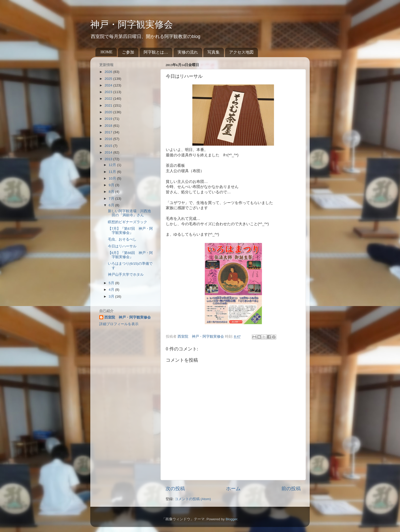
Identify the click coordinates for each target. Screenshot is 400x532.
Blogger (231, 519)
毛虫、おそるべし (122, 239)
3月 (112, 296)
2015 (109, 146)
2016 (109, 139)
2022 (109, 99)
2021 (109, 105)
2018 (109, 126)
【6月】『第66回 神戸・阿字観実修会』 (130, 255)
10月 (113, 178)
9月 (112, 185)
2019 (109, 119)
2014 (109, 152)
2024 (109, 85)
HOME (107, 52)
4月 (112, 290)
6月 (112, 205)
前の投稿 (291, 489)
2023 (109, 92)
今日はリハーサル (122, 246)
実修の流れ (188, 52)
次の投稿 (175, 489)
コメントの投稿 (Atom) (193, 499)
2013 (109, 159)
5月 (112, 283)
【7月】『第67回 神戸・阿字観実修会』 (130, 231)
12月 (113, 165)
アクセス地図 (241, 52)
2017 (109, 132)
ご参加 (128, 52)
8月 (112, 192)
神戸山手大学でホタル (126, 275)
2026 (109, 72)
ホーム (233, 489)
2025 (109, 79)
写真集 (214, 52)
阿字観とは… (156, 52)
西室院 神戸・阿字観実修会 (128, 317)
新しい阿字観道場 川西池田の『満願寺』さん (129, 213)
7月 (112, 199)
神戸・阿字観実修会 (132, 24)
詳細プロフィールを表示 (119, 324)
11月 (113, 172)
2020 (109, 112)
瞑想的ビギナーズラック (128, 222)
